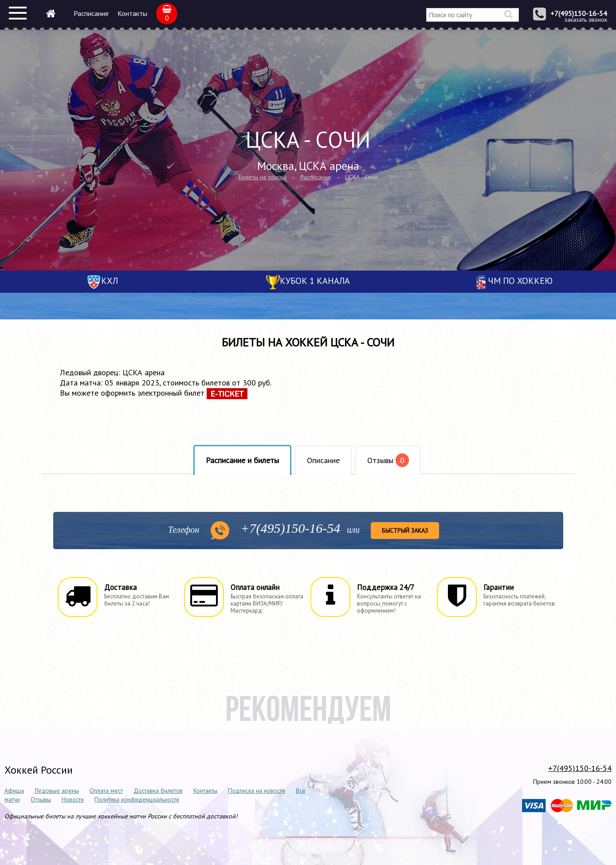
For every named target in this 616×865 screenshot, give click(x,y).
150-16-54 (290, 528)
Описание (323, 460)
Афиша (14, 790)
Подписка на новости (257, 790)
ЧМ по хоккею (520, 281)
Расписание (91, 13)
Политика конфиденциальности (137, 799)
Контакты (132, 13)
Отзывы (388, 460)
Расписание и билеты (242, 460)
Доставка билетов (158, 790)
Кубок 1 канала (315, 281)
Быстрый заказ (405, 531)
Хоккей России (39, 770)
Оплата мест (106, 790)
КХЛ (110, 281)
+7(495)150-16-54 (579, 13)
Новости (73, 799)
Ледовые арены (57, 790)
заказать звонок (586, 20)
